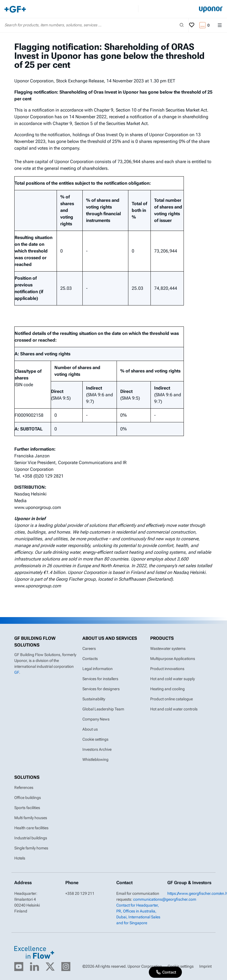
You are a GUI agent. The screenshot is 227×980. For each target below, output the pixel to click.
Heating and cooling (167, 689)
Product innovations (167, 669)
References (24, 787)
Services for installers (100, 679)
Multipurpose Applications (173, 659)
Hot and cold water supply (172, 679)
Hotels (20, 858)
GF (17, 672)
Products (162, 638)
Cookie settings (95, 739)
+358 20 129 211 (80, 893)
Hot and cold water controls (174, 709)
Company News (96, 719)
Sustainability (94, 699)
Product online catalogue (172, 699)
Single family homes (31, 848)
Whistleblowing (95, 759)
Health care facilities (31, 828)
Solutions (27, 777)
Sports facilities (27, 808)
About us (90, 729)
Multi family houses (31, 818)
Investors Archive (97, 749)
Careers (89, 648)
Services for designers (101, 689)
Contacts (90, 659)
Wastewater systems (168, 648)
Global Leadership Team (103, 709)
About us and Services (110, 638)
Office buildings (28, 798)
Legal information (98, 669)
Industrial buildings (31, 838)
